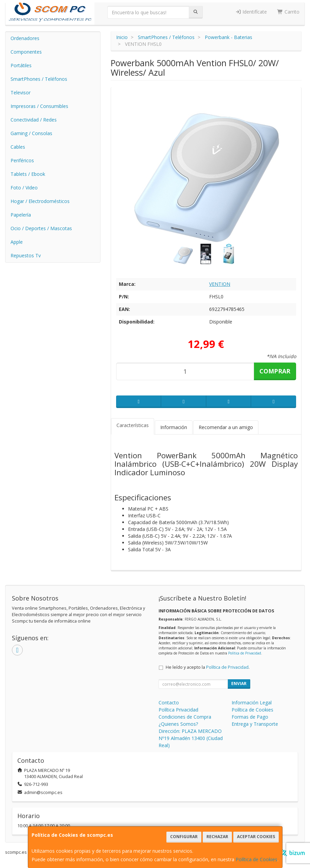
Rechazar (217, 837)
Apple (17, 242)
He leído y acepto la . (208, 667)
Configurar (184, 837)
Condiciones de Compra (185, 717)
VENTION (220, 284)
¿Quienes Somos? (178, 724)
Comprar (275, 371)
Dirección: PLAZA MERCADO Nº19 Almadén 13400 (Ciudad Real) (191, 738)
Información (174, 427)
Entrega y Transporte (255, 724)
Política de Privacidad (245, 653)
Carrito (288, 12)
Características (133, 425)
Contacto (169, 703)
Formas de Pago (250, 717)
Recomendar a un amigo (226, 427)
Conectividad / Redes (34, 120)
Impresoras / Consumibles (39, 106)
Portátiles (21, 65)
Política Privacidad (178, 710)
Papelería (21, 215)
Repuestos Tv (26, 255)
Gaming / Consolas (31, 133)
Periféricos (22, 160)
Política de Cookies (257, 859)
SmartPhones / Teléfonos (39, 79)
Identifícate (251, 12)
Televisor (21, 93)
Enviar (239, 684)
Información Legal (252, 703)
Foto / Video (24, 188)
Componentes (26, 52)
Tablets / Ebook (28, 174)
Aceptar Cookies (256, 837)
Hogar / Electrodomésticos (40, 201)
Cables (18, 147)
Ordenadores (25, 38)
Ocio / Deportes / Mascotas (41, 228)
